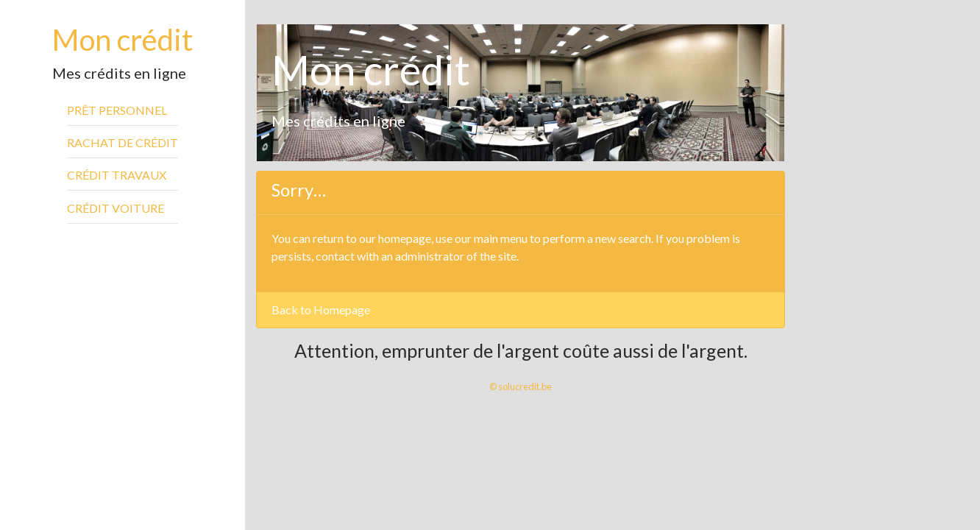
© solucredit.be (521, 386)
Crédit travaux (117, 175)
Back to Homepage (321, 310)
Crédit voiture (116, 208)
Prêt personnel (117, 110)
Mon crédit (122, 40)
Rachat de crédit (122, 142)
